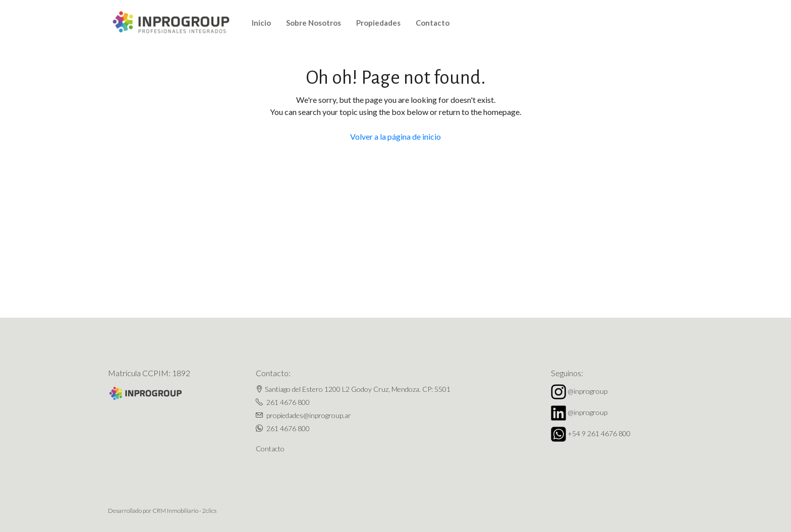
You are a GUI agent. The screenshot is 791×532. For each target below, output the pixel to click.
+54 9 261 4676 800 (599, 433)
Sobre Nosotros (314, 23)
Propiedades (378, 23)
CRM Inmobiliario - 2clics (184, 511)
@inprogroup (587, 391)
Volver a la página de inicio (395, 136)
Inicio (261, 23)
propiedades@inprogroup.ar (309, 415)
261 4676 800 (288, 402)
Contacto (433, 23)
